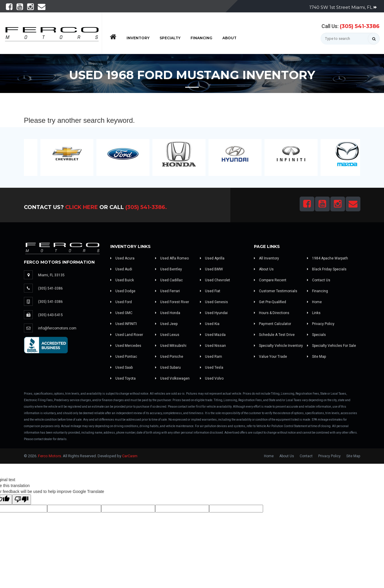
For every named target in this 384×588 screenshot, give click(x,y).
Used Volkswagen (172, 378)
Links (314, 313)
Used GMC (121, 313)
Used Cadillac (169, 280)
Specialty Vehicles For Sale (332, 346)
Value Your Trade (270, 357)
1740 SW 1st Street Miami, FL (343, 7)
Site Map (316, 357)
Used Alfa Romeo (172, 258)
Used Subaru (168, 367)
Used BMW (211, 269)
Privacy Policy (321, 324)
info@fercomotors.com (57, 328)
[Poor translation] (22, 500)
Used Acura (122, 258)
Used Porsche (169, 357)
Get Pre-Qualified (270, 302)
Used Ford (121, 302)
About (229, 38)
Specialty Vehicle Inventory (278, 346)
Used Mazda (213, 335)
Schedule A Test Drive (274, 335)
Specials (316, 335)
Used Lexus (167, 335)
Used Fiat (210, 291)
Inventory (138, 38)
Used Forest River (172, 302)
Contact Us (319, 280)
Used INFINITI (124, 324)
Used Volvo (212, 378)
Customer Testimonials (276, 291)
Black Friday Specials (327, 269)
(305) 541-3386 (360, 26)
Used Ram (211, 357)
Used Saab (122, 367)
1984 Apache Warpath (328, 258)
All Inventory (266, 258)
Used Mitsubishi (171, 346)
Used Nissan (213, 346)
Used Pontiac (124, 357)
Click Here (82, 207)
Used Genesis (214, 302)
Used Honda (168, 313)
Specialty (170, 38)
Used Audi (121, 269)
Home (314, 302)
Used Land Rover (127, 335)
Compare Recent (270, 280)
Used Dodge (123, 291)
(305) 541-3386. (146, 207)
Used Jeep (166, 324)
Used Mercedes (126, 346)
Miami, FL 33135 (51, 275)
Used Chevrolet (215, 280)
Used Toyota (123, 378)
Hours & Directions (272, 313)
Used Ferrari (168, 291)
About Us (264, 269)
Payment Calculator (273, 324)
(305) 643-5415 (50, 315)
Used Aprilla (212, 258)
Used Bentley (169, 269)
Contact (306, 456)
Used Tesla (212, 367)
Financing (201, 38)
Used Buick (122, 280)
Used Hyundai (214, 313)
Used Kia (210, 324)
